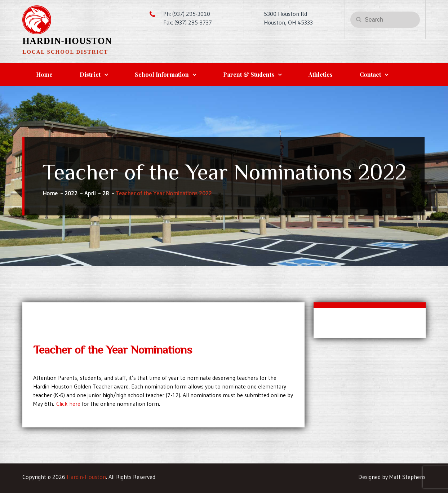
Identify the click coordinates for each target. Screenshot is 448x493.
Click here (68, 404)
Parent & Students (249, 74)
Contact (370, 74)
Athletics (321, 74)
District (90, 74)
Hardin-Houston (67, 41)
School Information (162, 74)
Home (44, 74)
